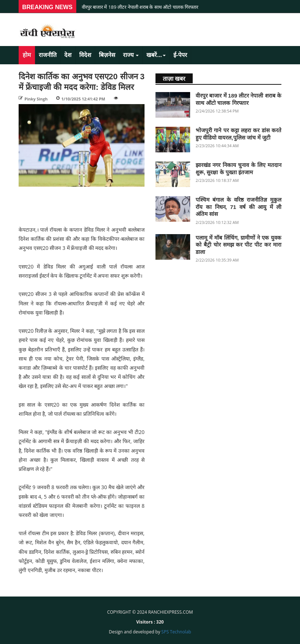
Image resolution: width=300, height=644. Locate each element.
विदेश (85, 55)
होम (27, 55)
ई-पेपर (180, 55)
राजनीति (48, 55)
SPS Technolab (176, 632)
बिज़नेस (107, 55)
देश (68, 55)
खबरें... (156, 55)
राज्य (131, 55)
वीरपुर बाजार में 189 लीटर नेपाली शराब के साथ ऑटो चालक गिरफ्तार (140, 7)
